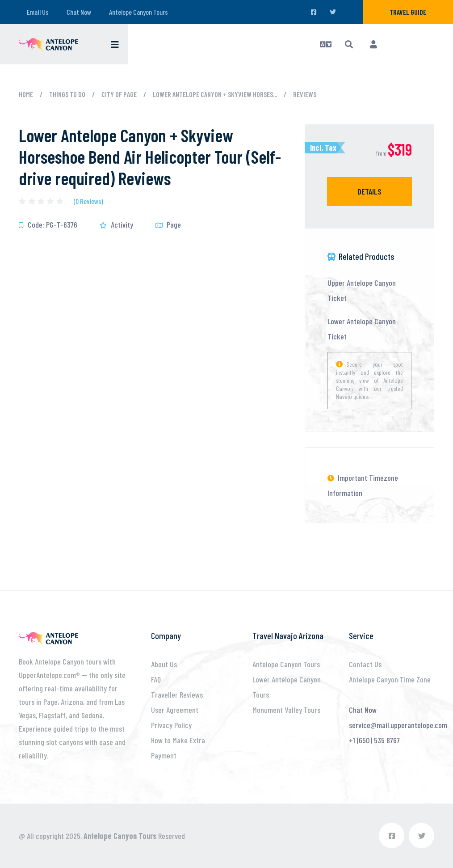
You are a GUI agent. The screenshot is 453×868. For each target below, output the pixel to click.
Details (369, 191)
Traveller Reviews (177, 694)
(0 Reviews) (88, 201)
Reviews (305, 94)
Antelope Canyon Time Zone (390, 679)
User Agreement (175, 710)
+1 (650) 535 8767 (374, 740)
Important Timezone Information (363, 485)
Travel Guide (408, 12)
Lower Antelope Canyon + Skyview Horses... (215, 94)
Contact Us (365, 664)
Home (26, 94)
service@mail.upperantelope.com (398, 725)
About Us (164, 664)
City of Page (119, 94)
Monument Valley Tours (286, 710)
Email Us (38, 12)
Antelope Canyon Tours (138, 12)
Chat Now (79, 12)
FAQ (156, 679)
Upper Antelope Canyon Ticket (362, 290)
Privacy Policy (171, 725)
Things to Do (67, 94)
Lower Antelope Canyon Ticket (362, 329)
